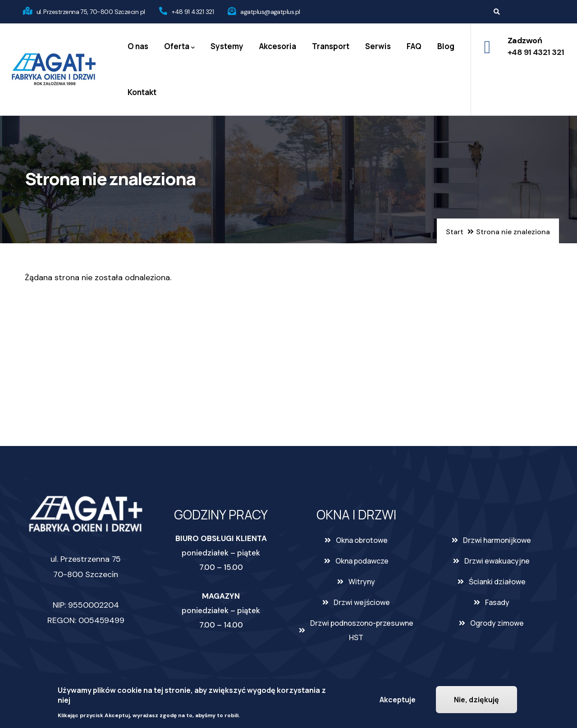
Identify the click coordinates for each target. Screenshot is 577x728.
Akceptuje (398, 700)
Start (455, 232)
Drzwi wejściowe (362, 602)
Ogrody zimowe (497, 623)
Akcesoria (278, 46)
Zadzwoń (525, 41)
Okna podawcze (362, 561)
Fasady (497, 602)
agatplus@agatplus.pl (270, 12)
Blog (446, 46)
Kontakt (142, 92)
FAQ (414, 46)
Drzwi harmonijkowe (497, 540)
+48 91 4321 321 (193, 12)
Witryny (362, 582)
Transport (331, 46)
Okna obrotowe (362, 540)
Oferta (179, 47)
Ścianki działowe (497, 582)
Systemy (227, 46)
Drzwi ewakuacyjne (497, 561)
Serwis (378, 46)
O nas (138, 46)
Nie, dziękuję (476, 700)
